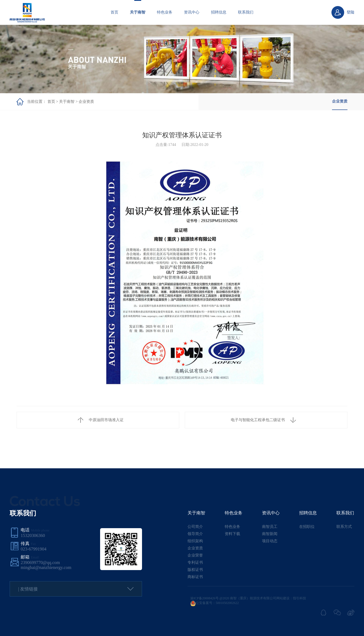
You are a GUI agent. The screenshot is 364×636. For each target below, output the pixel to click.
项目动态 (270, 541)
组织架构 (195, 541)
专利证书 (195, 562)
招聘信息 (219, 12)
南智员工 (270, 527)
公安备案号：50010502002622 (215, 603)
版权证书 (195, 570)
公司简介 (195, 527)
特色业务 (165, 12)
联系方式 (344, 527)
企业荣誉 (195, 555)
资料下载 (232, 534)
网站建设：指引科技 (291, 598)
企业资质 (86, 102)
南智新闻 (270, 534)
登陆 (350, 12)
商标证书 (195, 577)
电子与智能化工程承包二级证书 (263, 420)
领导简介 (195, 534)
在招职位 (307, 527)
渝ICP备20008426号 (204, 598)
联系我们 (246, 12)
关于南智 (138, 12)
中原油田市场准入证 (101, 420)
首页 (114, 12)
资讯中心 (192, 12)
